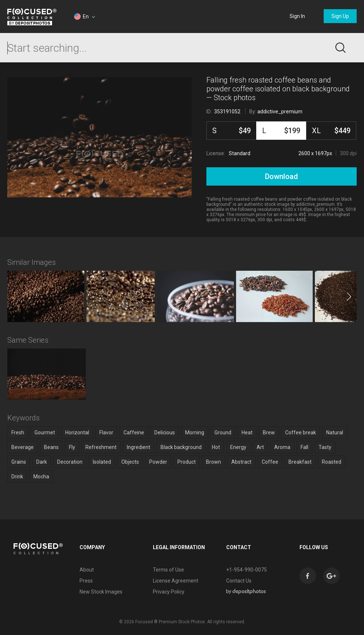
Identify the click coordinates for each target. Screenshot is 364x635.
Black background (181, 447)
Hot (216, 447)
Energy (238, 447)
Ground (223, 433)
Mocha (41, 477)
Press (86, 581)
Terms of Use (168, 570)
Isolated (102, 462)
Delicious (165, 433)
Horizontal (77, 433)
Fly (72, 447)
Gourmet (45, 433)
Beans (51, 447)
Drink (17, 477)
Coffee (270, 462)
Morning (195, 433)
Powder (158, 462)
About (87, 570)
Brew (269, 433)
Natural (335, 433)
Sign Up (340, 16)
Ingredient (139, 447)
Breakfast (300, 462)
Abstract (241, 462)
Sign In (297, 16)
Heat (247, 433)
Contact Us (239, 581)
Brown (214, 462)
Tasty (325, 447)
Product (187, 462)
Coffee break (301, 433)
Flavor (106, 433)
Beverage (23, 447)
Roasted (332, 462)
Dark (42, 462)
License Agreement (176, 581)
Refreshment (101, 447)
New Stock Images (101, 592)
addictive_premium (280, 112)
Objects (130, 462)
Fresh (18, 433)
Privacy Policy (169, 592)
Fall (304, 447)
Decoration (70, 462)
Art (260, 447)
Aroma (282, 447)
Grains (19, 462)
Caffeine (134, 433)
